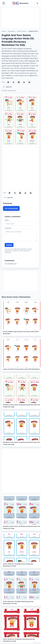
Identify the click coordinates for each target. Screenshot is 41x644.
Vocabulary (11, 31)
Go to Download (11, 208)
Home (4, 31)
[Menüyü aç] (4, 3)
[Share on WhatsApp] (19, 82)
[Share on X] (13, 82)
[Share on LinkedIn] (24, 82)
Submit (9, 245)
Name (7, 220)
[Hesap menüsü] (37, 3)
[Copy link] (7, 87)
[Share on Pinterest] (29, 82)
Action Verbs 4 (22, 31)
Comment (8, 228)
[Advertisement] (20, 18)
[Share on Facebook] (8, 82)
